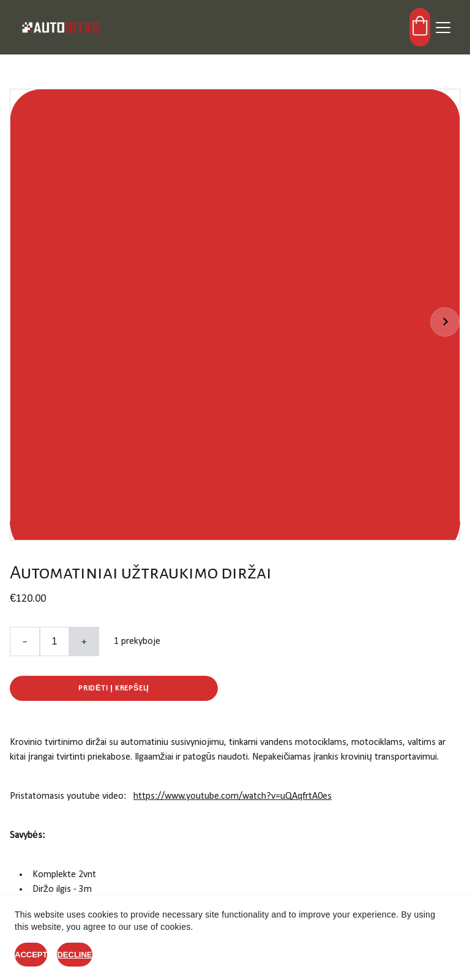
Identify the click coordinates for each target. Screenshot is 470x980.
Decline (74, 955)
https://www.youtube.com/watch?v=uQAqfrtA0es (233, 796)
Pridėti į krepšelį (114, 688)
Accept (31, 955)
